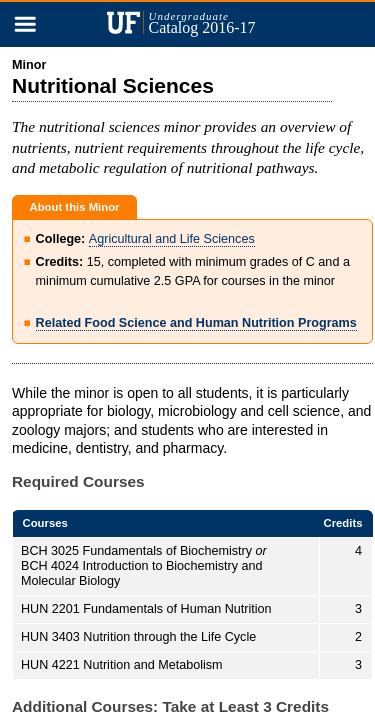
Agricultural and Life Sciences (172, 239)
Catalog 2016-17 (209, 23)
